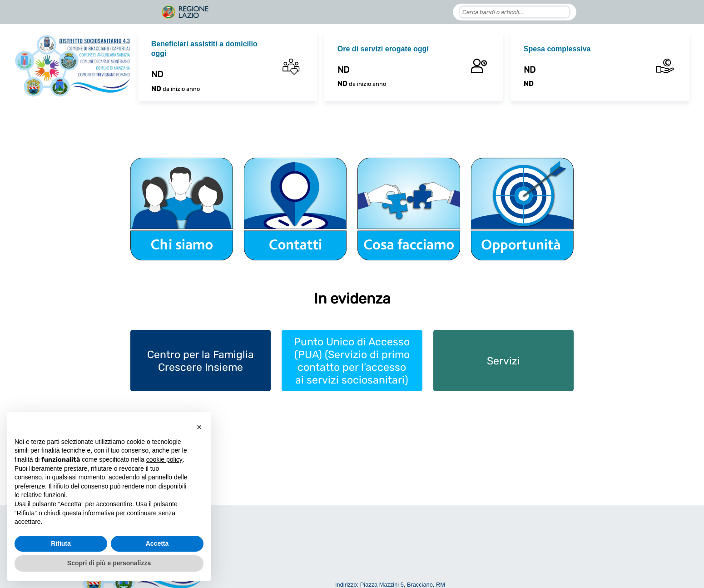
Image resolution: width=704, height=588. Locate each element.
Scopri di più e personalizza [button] (109, 563)
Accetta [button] (157, 543)
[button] (199, 427)
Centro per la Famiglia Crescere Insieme (201, 361)
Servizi (503, 361)
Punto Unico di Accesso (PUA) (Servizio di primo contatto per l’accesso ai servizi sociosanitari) (352, 361)
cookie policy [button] (164, 459)
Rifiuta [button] (61, 543)
